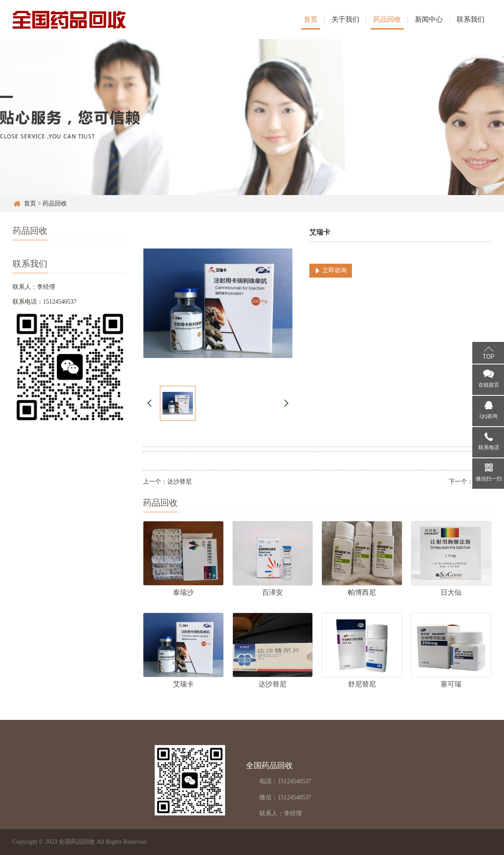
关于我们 (345, 19)
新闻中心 (429, 19)
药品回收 (387, 19)
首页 (311, 19)
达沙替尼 (179, 482)
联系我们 (471, 19)
